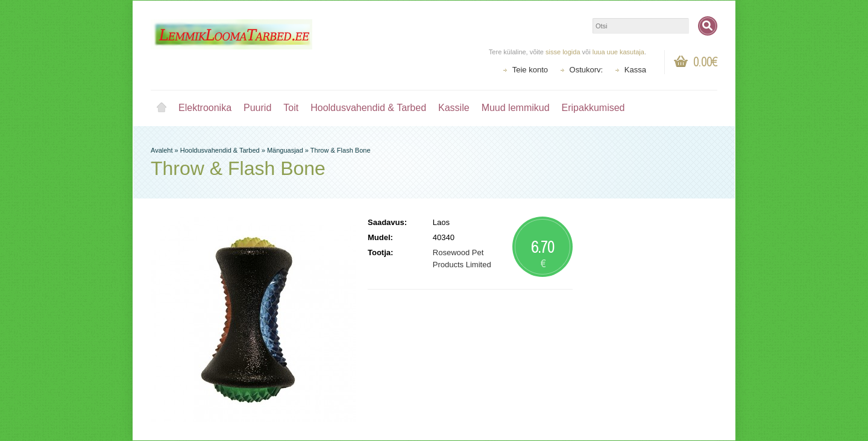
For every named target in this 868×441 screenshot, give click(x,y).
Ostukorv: (587, 70)
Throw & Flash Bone (341, 150)
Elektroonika (205, 108)
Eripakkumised (593, 108)
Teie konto (530, 70)
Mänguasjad (285, 150)
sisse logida (563, 52)
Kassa (635, 70)
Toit (291, 108)
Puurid (257, 108)
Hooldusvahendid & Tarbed (368, 108)
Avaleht (162, 108)
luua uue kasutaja (618, 52)
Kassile (454, 108)
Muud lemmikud (516, 108)
